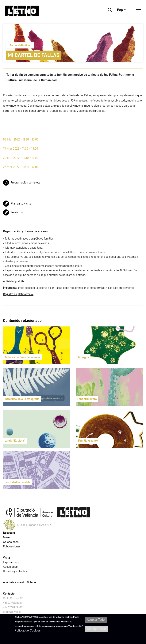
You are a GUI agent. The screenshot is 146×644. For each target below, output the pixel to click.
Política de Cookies (28, 630)
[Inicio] (22, 11)
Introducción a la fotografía (22, 399)
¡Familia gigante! (88, 441)
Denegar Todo (96, 629)
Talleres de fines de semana (23, 357)
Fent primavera (87, 399)
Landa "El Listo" (15, 441)
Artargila (83, 357)
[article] (37, 345)
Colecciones (11, 542)
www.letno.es (97, 252)
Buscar (110, 10)
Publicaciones (12, 546)
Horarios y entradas (15, 571)
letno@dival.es (12, 612)
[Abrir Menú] (138, 10)
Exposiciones (11, 562)
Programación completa (25, 183)
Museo (7, 537)
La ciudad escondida (17, 482)
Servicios (17, 212)
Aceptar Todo (96, 620)
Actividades (10, 567)
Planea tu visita (21, 203)
